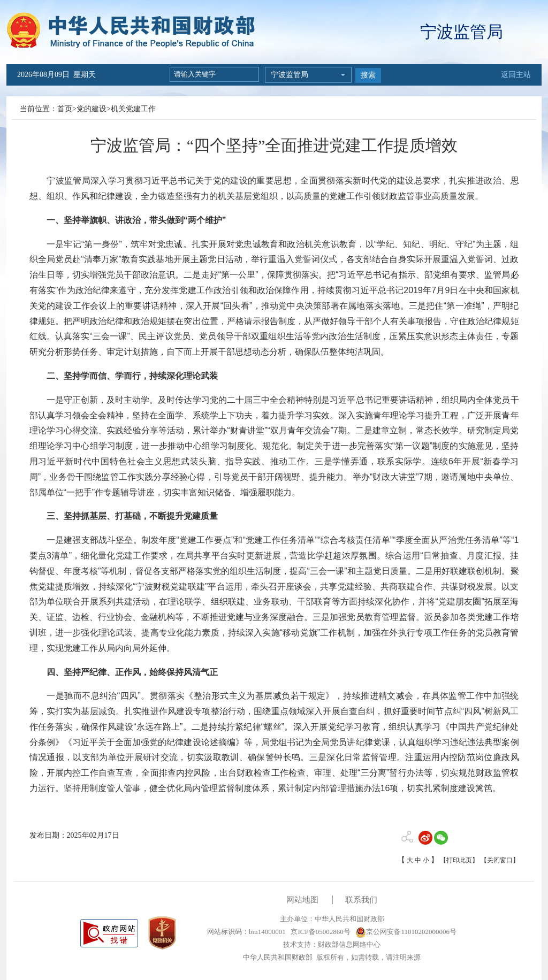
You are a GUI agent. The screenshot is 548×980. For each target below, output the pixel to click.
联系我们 (361, 900)
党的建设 (92, 109)
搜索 (368, 75)
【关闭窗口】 (500, 860)
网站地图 (302, 900)
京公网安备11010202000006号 (406, 932)
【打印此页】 (459, 860)
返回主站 (516, 75)
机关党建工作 (133, 109)
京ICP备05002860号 (319, 932)
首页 (65, 109)
